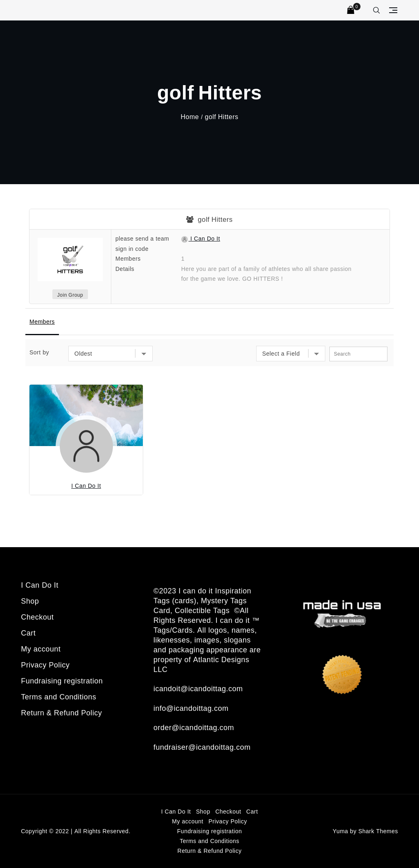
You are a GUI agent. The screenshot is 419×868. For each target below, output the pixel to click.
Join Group (70, 295)
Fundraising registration (62, 681)
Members (42, 321)
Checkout (37, 617)
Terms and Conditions (59, 697)
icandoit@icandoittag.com (198, 688)
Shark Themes (378, 831)
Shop (30, 601)
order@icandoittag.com (194, 727)
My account (41, 649)
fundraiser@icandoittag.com (202, 747)
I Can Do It (201, 238)
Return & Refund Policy (61, 712)
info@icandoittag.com (191, 708)
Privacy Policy (45, 665)
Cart (28, 633)
